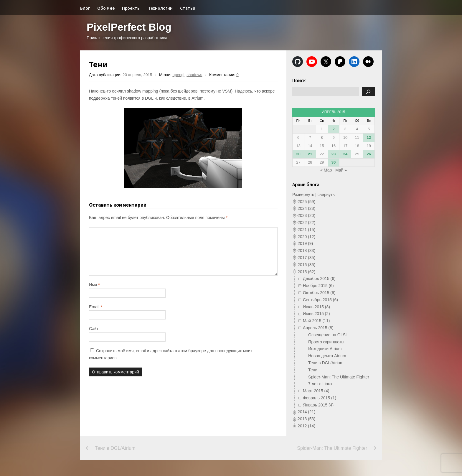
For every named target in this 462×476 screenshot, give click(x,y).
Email (95, 307)
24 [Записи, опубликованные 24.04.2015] (345, 154)
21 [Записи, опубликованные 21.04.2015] (310, 154)
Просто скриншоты (326, 342)
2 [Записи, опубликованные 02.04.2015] (333, 129)
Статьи (188, 8)
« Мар (326, 170)
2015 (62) (306, 272)
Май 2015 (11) (316, 321)
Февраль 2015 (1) (320, 398)
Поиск (299, 80)
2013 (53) (306, 419)
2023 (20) (306, 215)
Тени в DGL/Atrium (326, 363)
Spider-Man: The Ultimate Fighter (339, 377)
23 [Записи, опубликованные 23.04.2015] (334, 154)
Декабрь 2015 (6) (319, 279)
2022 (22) (306, 223)
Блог (85, 8)
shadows (194, 75)
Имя (94, 285)
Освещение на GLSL (328, 335)
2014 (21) (306, 412)
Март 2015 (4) (316, 391)
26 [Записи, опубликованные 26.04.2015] (369, 154)
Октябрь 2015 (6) (319, 293)
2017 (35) (306, 258)
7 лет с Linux (320, 384)
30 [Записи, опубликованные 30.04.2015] (334, 162)
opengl (178, 75)
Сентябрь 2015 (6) (320, 300)
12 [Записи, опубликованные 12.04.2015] (369, 137)
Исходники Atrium (325, 349)
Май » (341, 170)
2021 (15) (306, 230)
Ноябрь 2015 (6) (318, 286)
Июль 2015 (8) (316, 307)
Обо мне (106, 8)
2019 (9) (305, 243)
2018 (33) (306, 251)
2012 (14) (306, 426)
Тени (313, 370)
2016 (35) (306, 265)
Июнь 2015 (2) (316, 314)
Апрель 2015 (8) (318, 328)
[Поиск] (368, 92)
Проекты (131, 8)
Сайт (94, 329)
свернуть (326, 195)
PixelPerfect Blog (129, 27)
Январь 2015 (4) (318, 405)
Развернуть (303, 195)
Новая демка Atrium (327, 356)
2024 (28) (306, 208)
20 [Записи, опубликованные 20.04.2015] (298, 154)
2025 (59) (306, 202)
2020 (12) (306, 237)
